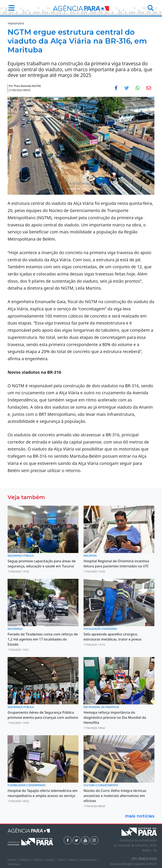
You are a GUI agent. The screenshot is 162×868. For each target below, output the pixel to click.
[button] (10, 8)
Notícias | (26, 860)
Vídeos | (74, 860)
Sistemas (14, 864)
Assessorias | (90, 860)
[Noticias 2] (77, 189)
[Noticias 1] (70, 189)
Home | (13, 860)
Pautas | (40, 860)
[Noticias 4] (92, 189)
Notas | (52, 860)
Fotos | (63, 860)
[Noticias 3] (85, 189)
